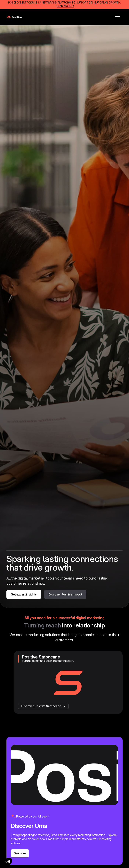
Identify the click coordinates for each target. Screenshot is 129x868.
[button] (117, 17)
